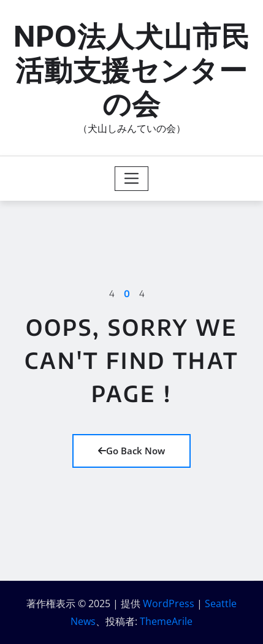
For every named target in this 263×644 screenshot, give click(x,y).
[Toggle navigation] (131, 179)
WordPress (169, 603)
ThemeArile (166, 621)
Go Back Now (131, 451)
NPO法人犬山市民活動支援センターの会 (132, 69)
